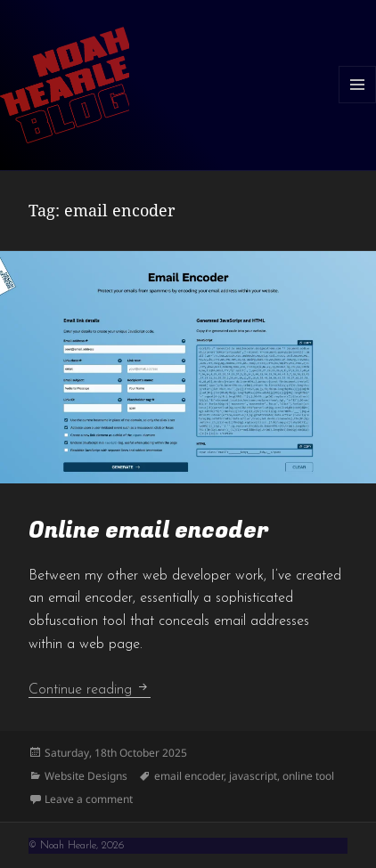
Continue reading (90, 690)
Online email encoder (149, 531)
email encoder (189, 776)
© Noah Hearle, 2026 (76, 846)
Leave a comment (89, 799)
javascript (253, 776)
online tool (308, 776)
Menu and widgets (358, 103)
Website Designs (86, 776)
